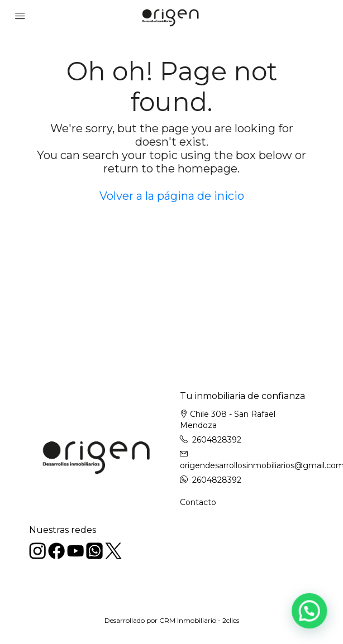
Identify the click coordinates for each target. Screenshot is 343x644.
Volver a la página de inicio (172, 196)
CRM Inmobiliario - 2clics (199, 620)
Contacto (198, 502)
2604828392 (217, 440)
